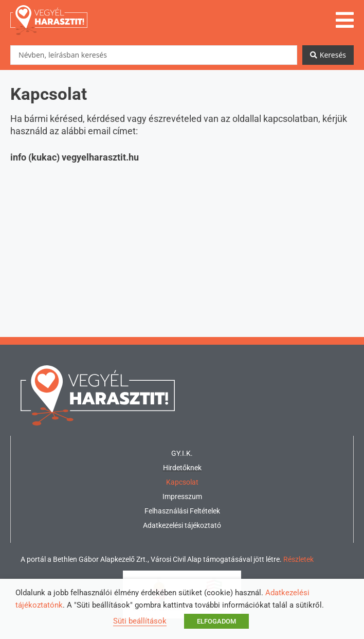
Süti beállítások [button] (140, 621)
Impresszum (182, 496)
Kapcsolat (182, 482)
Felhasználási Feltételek (182, 511)
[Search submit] (328, 55)
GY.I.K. (182, 453)
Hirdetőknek (182, 468)
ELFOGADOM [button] (216, 621)
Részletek (298, 559)
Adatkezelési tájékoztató (182, 525)
